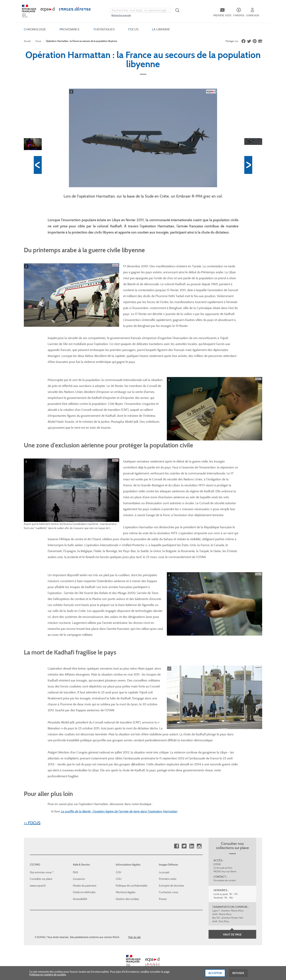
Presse (163, 898)
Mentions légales (126, 892)
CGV (118, 872)
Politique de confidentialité (132, 885)
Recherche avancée (121, 15)
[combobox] (140, 10)
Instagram (199, 846)
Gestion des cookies (127, 898)
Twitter (184, 846)
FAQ (75, 872)
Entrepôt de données (172, 885)
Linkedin (192, 846)
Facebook (176, 846)
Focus (38, 40)
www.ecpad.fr (38, 885)
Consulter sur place (41, 878)
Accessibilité (80, 898)
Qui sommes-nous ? (42, 872)
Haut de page (232, 934)
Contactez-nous (169, 892)
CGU (119, 878)
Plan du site (135, 937)
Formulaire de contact (225, 880)
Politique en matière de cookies (48, 974)
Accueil (27, 40)
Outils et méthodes (84, 892)
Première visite (168, 878)
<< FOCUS (32, 822)
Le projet (164, 872)
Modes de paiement (85, 885)
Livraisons (79, 878)
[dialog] (143, 973)
